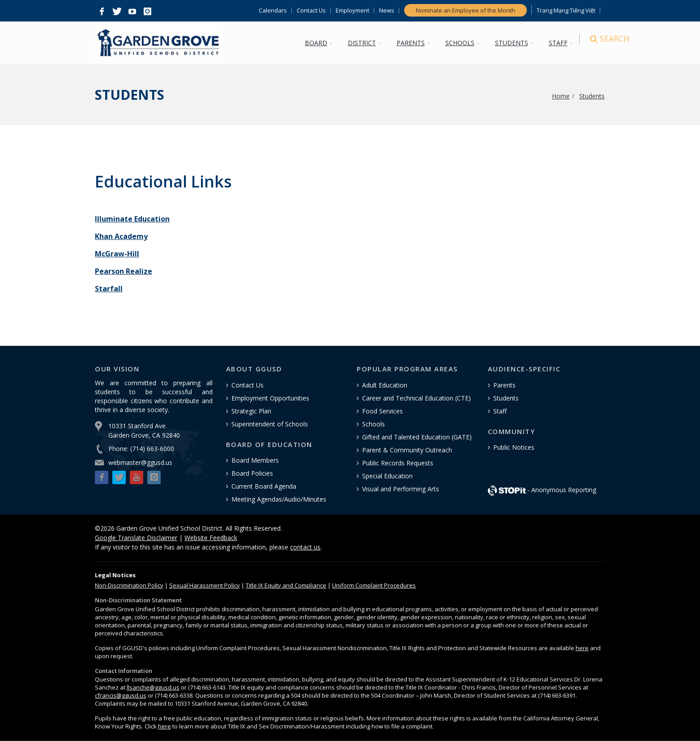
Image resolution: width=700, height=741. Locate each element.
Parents (504, 385)
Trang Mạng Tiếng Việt (566, 11)
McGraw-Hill (117, 254)
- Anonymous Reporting (542, 490)
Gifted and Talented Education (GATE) (417, 437)
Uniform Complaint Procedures (374, 585)
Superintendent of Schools (270, 424)
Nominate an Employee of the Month (465, 10)
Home (561, 96)
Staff (500, 411)
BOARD (319, 43)
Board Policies (252, 473)
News (387, 11)
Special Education (387, 476)
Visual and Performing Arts (401, 489)
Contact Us (311, 11)
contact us (305, 547)
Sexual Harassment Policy (205, 585)
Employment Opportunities (270, 398)
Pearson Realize (124, 271)
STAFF (561, 43)
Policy (129, 585)
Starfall (109, 289)
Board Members (255, 460)
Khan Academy (121, 236)
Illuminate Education (132, 219)
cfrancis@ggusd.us (121, 695)
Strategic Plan (251, 411)
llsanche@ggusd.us (153, 687)
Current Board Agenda (264, 486)
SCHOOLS (463, 43)
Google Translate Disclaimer (136, 538)
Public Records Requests (398, 463)
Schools (373, 424)
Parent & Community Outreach (407, 450)
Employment (352, 11)
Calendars (273, 11)
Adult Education (385, 385)
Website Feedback (211, 538)
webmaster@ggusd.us (140, 462)
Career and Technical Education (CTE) (416, 398)
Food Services (382, 411)
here (582, 648)
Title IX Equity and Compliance (286, 585)
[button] (102, 12)
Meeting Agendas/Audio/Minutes (279, 499)
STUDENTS (514, 43)
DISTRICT (365, 43)
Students (592, 96)
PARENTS (413, 43)
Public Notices (514, 447)
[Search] (597, 44)
